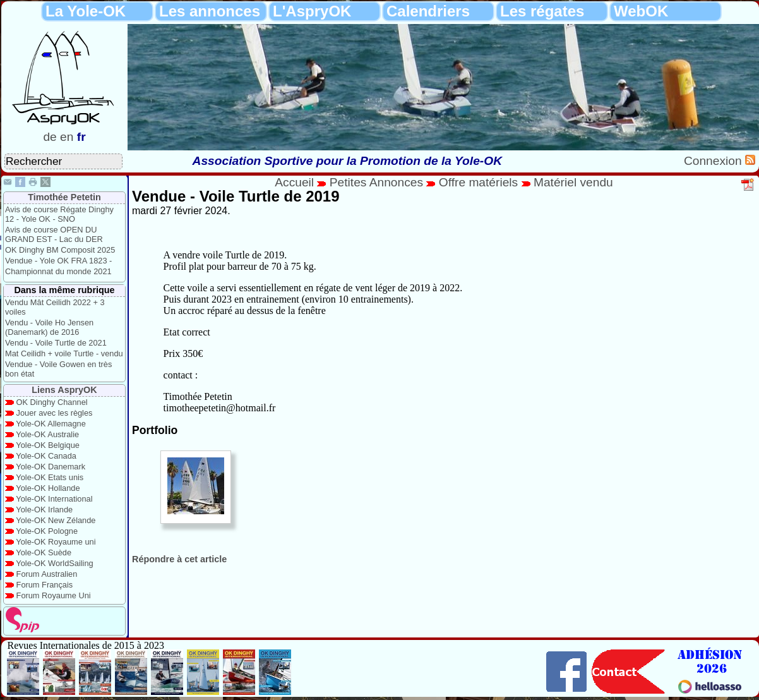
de (50, 137)
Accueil (294, 182)
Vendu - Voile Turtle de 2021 (56, 343)
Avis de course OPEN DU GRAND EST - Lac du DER (54, 234)
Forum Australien (47, 574)
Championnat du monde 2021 (58, 271)
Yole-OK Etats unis (50, 477)
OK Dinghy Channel (52, 402)
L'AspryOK (312, 11)
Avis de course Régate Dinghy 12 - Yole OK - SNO (59, 214)
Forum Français (45, 585)
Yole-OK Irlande (44, 510)
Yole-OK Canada (46, 456)
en (67, 137)
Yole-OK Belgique (48, 445)
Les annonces (210, 11)
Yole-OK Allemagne (51, 424)
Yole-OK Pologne (47, 531)
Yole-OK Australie (47, 434)
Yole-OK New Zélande (56, 520)
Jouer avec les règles (55, 413)
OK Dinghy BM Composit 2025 (60, 250)
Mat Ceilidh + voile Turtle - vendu (64, 353)
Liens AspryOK (64, 390)
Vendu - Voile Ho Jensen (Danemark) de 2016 (49, 327)
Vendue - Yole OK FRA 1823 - (58, 261)
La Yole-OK (86, 11)
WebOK (641, 11)
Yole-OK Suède (44, 552)
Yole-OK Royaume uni (56, 542)
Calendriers (428, 11)
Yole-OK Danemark (51, 467)
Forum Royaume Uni (54, 595)
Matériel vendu (573, 182)
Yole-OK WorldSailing (54, 563)
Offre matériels (478, 182)
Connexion (714, 161)
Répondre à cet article (179, 559)
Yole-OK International (54, 499)
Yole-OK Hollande (48, 488)
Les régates (542, 11)
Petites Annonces (376, 182)
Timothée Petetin (64, 197)
